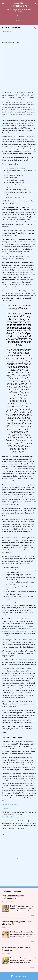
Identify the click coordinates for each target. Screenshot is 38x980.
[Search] (35, 4)
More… (19, 20)
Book (6, 808)
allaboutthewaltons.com (10, 817)
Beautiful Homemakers (19, 5)
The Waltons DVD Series (10, 804)
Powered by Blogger (19, 976)
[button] (35, 28)
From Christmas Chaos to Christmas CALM (13, 897)
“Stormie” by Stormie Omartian (24, 660)
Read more (32, 915)
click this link (27, 823)
